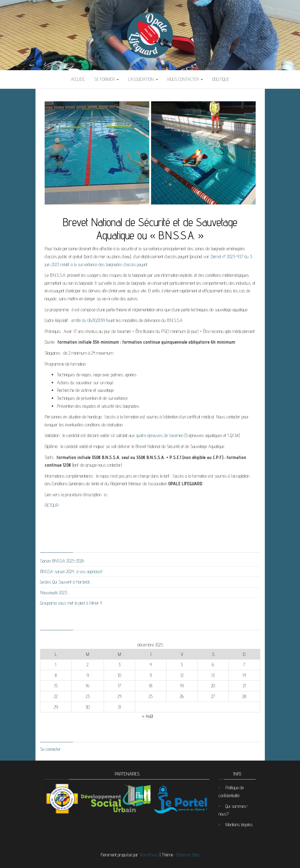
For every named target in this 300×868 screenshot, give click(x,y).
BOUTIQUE (221, 79)
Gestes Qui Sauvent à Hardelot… (66, 582)
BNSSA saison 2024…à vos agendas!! (71, 571)
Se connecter (50, 749)
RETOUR (52, 505)
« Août (148, 716)
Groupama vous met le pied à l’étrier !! (71, 603)
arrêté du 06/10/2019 (88, 320)
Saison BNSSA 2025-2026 (62, 561)
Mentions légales (239, 825)
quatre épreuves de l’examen (160, 435)
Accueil (78, 79)
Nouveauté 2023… (55, 593)
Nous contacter (185, 79)
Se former (107, 79)
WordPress (149, 855)
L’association (143, 79)
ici (106, 495)
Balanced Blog (188, 855)
